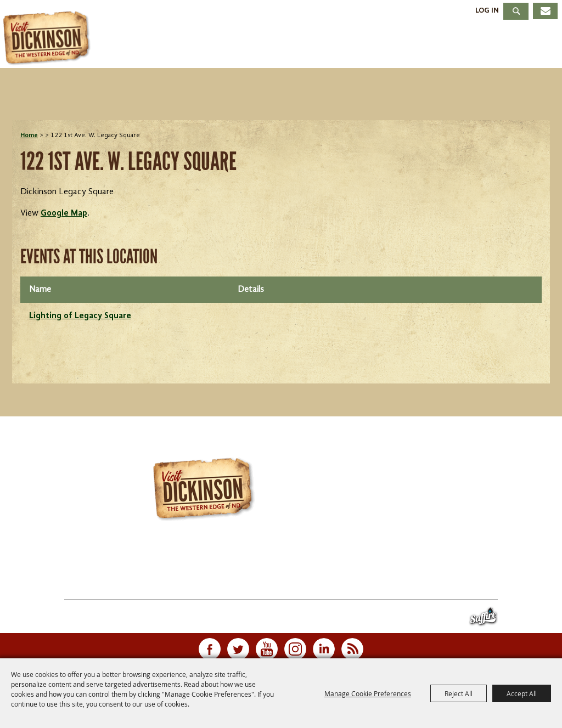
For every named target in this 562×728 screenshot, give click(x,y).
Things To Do (138, 46)
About (522, 46)
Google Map (64, 213)
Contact (353, 587)
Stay (297, 46)
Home (29, 136)
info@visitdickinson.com (426, 564)
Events (232, 46)
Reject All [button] (459, 693)
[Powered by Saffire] (483, 619)
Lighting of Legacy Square (80, 316)
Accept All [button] (522, 693)
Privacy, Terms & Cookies (484, 587)
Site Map (402, 587)
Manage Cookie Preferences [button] (368, 693)
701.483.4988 (311, 564)
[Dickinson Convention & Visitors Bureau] (49, 38)
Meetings (443, 46)
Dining (362, 46)
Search (516, 11)
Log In (487, 10)
